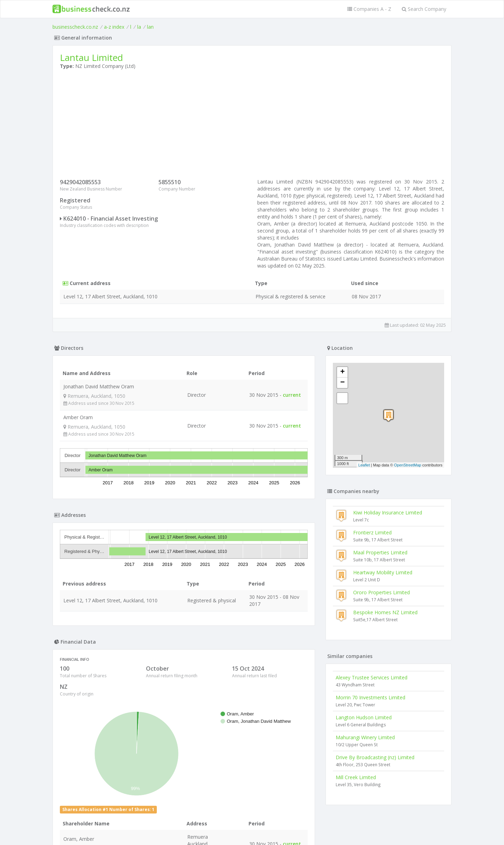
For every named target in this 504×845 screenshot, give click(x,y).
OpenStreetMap (408, 465)
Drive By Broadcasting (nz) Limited (375, 757)
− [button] (342, 383)
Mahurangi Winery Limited (365, 737)
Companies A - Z (369, 9)
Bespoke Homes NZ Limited (385, 612)
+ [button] (342, 372)
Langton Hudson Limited (364, 717)
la (139, 27)
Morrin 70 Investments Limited (370, 697)
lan (150, 27)
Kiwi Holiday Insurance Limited (388, 512)
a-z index (114, 27)
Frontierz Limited (372, 532)
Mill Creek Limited (356, 777)
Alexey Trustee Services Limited (372, 677)
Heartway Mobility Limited (383, 572)
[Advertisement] (252, 126)
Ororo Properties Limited (381, 592)
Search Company (424, 9)
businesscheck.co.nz (75, 27)
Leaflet (364, 465)
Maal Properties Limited (380, 552)
